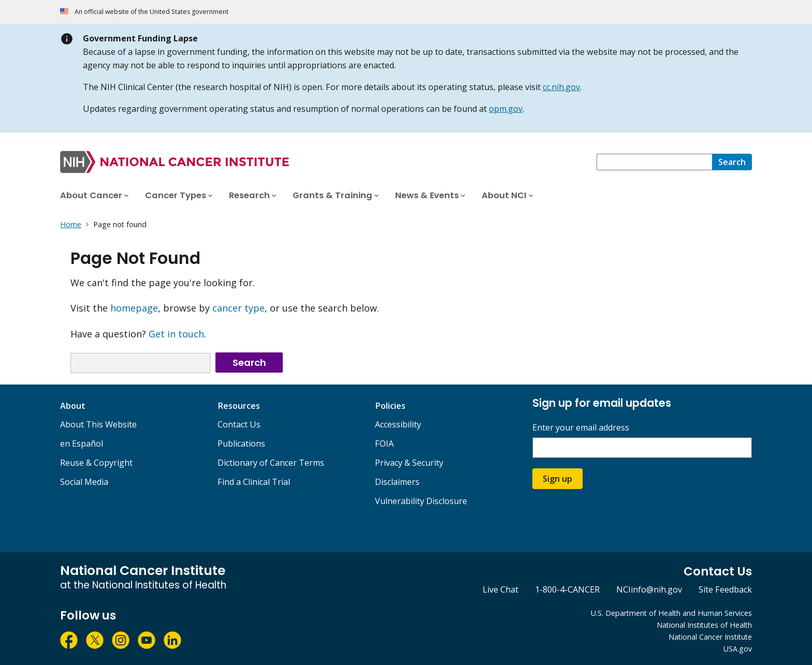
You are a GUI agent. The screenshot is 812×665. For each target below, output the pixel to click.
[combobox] (654, 162)
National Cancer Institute (710, 637)
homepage (134, 308)
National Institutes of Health (704, 625)
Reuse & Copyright (96, 463)
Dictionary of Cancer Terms (271, 463)
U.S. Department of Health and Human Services (671, 613)
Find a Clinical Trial (254, 482)
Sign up (557, 479)
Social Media (84, 482)
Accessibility (398, 424)
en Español (82, 444)
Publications (241, 444)
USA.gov (738, 649)
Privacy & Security (409, 463)
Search (249, 363)
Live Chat (501, 589)
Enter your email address (581, 428)
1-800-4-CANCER (567, 589)
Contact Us (239, 424)
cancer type (238, 308)
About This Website (98, 424)
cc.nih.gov (561, 87)
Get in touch (176, 334)
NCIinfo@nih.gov (649, 589)
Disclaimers (397, 482)
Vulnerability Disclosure (421, 501)
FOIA (384, 444)
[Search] (732, 162)
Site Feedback (725, 589)
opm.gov (506, 109)
